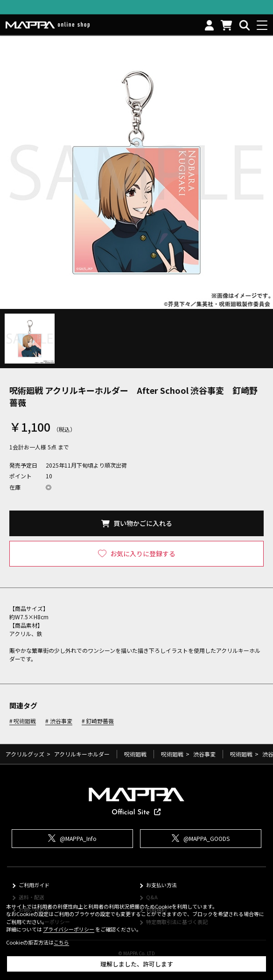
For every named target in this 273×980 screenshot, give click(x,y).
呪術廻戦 (25, 721)
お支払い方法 (161, 885)
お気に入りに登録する (143, 553)
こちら (61, 942)
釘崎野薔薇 (100, 721)
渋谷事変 (61, 721)
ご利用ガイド (34, 885)
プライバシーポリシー (69, 929)
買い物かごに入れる (143, 523)
